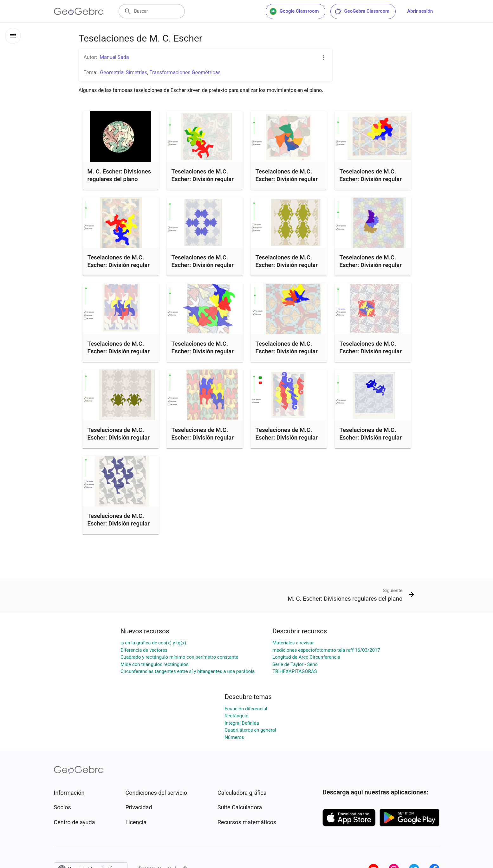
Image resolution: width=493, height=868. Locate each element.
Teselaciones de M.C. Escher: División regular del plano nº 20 (287, 179)
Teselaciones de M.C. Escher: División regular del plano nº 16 (119, 351)
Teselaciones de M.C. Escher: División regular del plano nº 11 (287, 438)
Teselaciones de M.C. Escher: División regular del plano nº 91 (119, 438)
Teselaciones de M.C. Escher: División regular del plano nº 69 (287, 351)
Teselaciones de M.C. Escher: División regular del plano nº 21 (119, 265)
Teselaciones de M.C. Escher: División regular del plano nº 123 (371, 179)
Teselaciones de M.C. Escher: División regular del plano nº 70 (371, 265)
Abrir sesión (420, 11)
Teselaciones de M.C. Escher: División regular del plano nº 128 (119, 524)
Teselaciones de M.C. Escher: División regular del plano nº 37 (287, 265)
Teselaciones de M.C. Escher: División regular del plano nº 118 (371, 351)
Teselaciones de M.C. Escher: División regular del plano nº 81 (203, 351)
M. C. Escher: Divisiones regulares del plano (119, 175)
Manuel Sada (114, 57)
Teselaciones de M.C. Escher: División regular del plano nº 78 (203, 438)
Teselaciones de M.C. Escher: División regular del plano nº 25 (203, 179)
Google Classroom (294, 11)
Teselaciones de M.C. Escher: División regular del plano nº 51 (371, 438)
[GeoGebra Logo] (79, 11)
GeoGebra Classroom (362, 11)
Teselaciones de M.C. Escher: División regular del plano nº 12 (203, 265)
